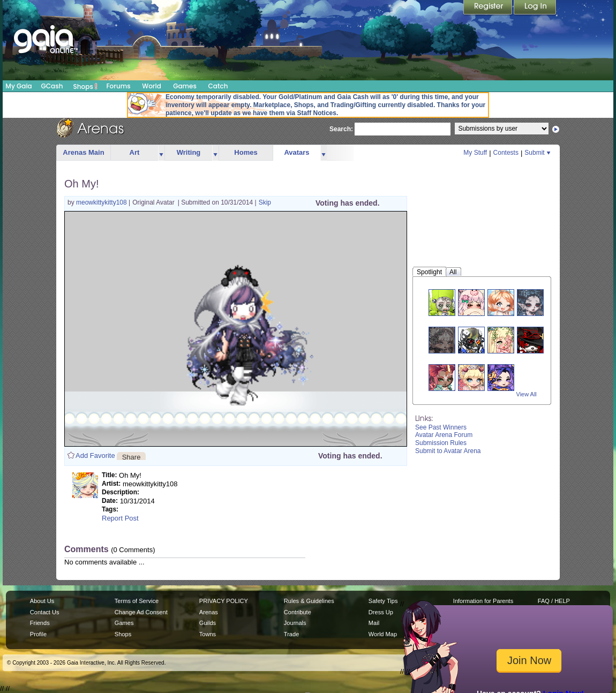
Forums (118, 86)
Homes (246, 152)
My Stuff (475, 153)
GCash (52, 86)
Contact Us (45, 612)
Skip (265, 202)
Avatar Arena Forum (444, 435)
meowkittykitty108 (102, 202)
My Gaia (18, 86)
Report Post (120, 518)
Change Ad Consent (141, 612)
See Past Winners (441, 427)
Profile (38, 634)
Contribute (298, 612)
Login (535, 8)
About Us (42, 601)
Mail (374, 623)
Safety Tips (383, 601)
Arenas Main (83, 152)
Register (489, 8)
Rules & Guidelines (309, 601)
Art (135, 152)
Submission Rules (441, 443)
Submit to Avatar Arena (448, 451)
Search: (341, 130)
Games (185, 86)
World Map (383, 634)
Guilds (208, 623)
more (161, 153)
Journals (295, 623)
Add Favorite (95, 455)
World (152, 86)
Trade (291, 634)
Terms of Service (137, 601)
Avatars (296, 152)
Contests (506, 153)
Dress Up (381, 612)
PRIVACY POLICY (224, 601)
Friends (40, 623)
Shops (85, 86)
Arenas (209, 612)
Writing (189, 152)
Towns (208, 634)
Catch (218, 86)
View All (527, 394)
